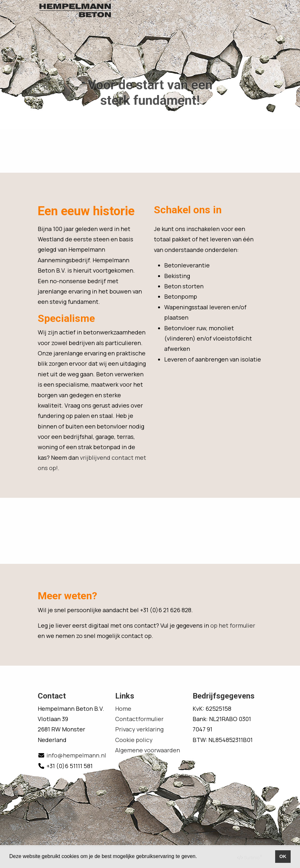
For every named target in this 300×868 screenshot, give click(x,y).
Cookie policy (134, 740)
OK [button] (283, 856)
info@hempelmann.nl (76, 755)
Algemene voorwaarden (148, 750)
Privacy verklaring (139, 729)
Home (123, 709)
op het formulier (233, 625)
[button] (199, 857)
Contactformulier (139, 719)
